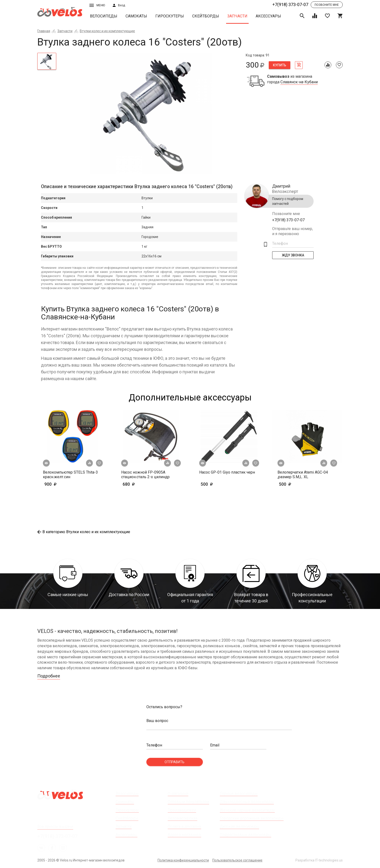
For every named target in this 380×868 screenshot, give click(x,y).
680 (143, 484)
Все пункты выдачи (55, 826)
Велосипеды (104, 16)
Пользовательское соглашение (237, 860)
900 (65, 484)
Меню (97, 5)
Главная (44, 31)
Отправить (174, 762)
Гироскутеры (170, 16)
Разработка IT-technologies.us (319, 860)
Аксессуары (268, 16)
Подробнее (49, 676)
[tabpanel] (151, 113)
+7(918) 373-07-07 (290, 4)
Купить (280, 65)
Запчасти (237, 16)
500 (221, 484)
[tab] (47, 61)
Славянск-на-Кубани (299, 82)
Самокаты (136, 16)
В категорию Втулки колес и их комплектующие (84, 532)
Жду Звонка (293, 255)
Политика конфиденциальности (183, 860)
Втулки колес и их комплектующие (107, 31)
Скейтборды (206, 16)
